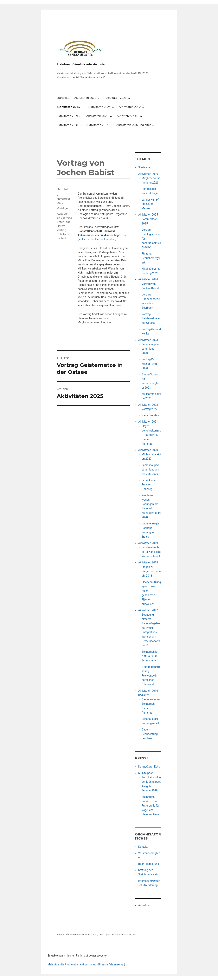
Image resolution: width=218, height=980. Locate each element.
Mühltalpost (145, 773)
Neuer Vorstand (151, 415)
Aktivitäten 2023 (99, 107)
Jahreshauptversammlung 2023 (151, 349)
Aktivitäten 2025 (115, 98)
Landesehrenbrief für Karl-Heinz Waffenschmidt (151, 552)
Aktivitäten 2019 (128, 116)
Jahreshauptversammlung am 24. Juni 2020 (151, 469)
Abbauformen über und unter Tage (65, 218)
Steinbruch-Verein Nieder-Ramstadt (82, 64)
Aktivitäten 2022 (130, 107)
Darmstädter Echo (149, 767)
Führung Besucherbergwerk (151, 258)
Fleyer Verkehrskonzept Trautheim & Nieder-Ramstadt (151, 435)
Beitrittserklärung (149, 864)
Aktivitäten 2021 (67, 116)
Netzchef (63, 189)
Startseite (63, 98)
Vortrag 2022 (149, 409)
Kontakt (143, 847)
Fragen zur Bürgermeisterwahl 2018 (151, 571)
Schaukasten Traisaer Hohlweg (149, 485)
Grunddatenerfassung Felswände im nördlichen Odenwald (151, 676)
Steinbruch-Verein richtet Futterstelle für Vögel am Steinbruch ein (150, 806)
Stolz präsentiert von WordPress (118, 935)
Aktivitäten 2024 (68, 107)
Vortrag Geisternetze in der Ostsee (151, 318)
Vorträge (62, 208)
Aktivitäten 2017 (97, 125)
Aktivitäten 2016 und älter (134, 125)
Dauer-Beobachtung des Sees (150, 734)
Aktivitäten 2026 (85, 98)
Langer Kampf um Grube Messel (150, 204)
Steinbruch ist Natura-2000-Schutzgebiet (150, 656)
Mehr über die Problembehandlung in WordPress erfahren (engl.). (87, 964)
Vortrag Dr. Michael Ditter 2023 (150, 364)
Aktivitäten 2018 (67, 125)
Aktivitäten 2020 (97, 116)
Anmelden (144, 905)
